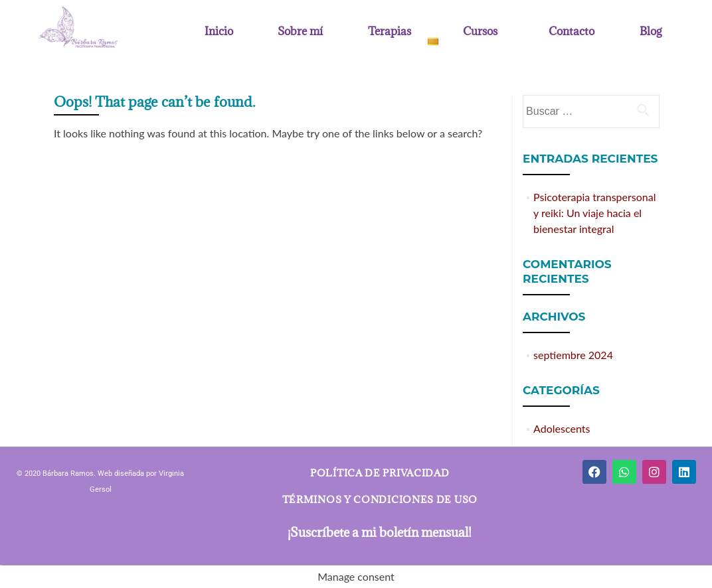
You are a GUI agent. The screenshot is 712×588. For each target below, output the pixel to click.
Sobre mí (300, 32)
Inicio (219, 32)
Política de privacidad (380, 473)
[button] (393, 32)
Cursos (480, 32)
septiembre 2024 (573, 355)
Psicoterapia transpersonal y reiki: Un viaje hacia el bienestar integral (594, 213)
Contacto (572, 32)
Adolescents (562, 428)
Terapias (390, 32)
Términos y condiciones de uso (380, 499)
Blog (651, 32)
